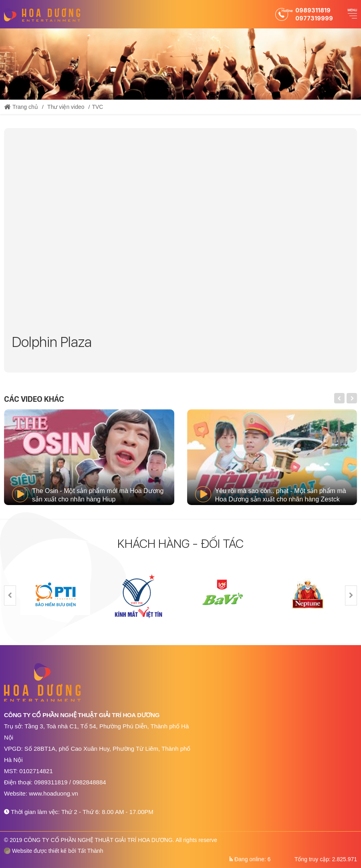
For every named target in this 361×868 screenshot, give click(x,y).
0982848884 (89, 782)
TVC (97, 107)
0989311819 (313, 10)
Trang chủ (21, 107)
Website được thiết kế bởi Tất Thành (54, 851)
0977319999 (314, 18)
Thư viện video (66, 107)
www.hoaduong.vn (53, 793)
